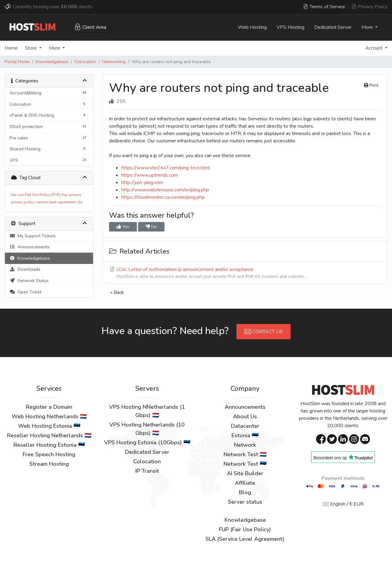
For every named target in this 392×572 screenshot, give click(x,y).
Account (375, 48)
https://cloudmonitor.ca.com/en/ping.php (163, 197)
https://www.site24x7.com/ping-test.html (166, 168)
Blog (245, 492)
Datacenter (245, 426)
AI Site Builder (245, 473)
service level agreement (56, 202)
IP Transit (147, 471)
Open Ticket (25, 292)
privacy (75, 195)
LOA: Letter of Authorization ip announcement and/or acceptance (245, 273)
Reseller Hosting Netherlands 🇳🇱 (49, 435)
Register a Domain (49, 407)
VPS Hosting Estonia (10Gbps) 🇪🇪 (147, 442)
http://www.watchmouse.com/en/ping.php (165, 190)
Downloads (25, 269)
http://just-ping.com (142, 183)
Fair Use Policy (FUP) (43, 195)
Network (245, 445)
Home (11, 48)
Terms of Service (324, 7)
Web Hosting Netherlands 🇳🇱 (49, 416)
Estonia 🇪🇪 (245, 435)
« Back (117, 292)
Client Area (90, 27)
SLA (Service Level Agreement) (245, 539)
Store (32, 48)
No (151, 227)
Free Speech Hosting (49, 454)
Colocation (85, 62)
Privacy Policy (369, 7)
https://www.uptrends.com (150, 175)
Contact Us (264, 332)
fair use (17, 195)
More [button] (368, 27)
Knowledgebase (52, 62)
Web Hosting (252, 27)
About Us (245, 416)
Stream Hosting (49, 464)
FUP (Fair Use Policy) (245, 529)
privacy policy (23, 202)
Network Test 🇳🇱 (245, 454)
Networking (114, 62)
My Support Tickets (33, 236)
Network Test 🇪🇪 (245, 464)
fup (65, 195)
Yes (123, 227)
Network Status (29, 280)
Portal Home (17, 62)
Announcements (30, 247)
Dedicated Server (333, 27)
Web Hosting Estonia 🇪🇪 (49, 426)
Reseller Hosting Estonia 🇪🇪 (49, 445)
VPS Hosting (290, 27)
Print (371, 85)
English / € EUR (343, 504)
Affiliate (245, 483)
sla (80, 202)
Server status (245, 502)
